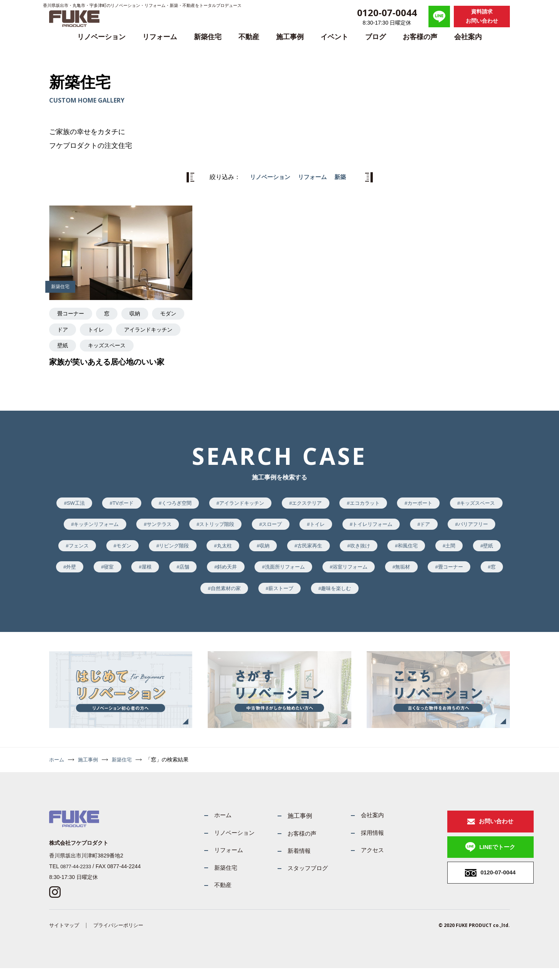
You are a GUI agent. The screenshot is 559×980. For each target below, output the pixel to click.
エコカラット (405, 504)
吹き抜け (484, 549)
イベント (334, 37)
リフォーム (160, 37)
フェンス (181, 549)
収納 (381, 549)
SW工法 (94, 504)
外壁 (224, 572)
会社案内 (468, 37)
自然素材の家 (324, 595)
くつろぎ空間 (202, 504)
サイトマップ (65, 937)
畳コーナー (230, 595)
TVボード (145, 504)
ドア (73, 549)
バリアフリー (124, 549)
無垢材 (178, 595)
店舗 (346, 572)
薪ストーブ (384, 595)
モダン (230, 549)
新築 (342, 177)
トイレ (405, 526)
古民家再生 (430, 549)
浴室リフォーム (122, 595)
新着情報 (288, 860)
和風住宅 (97, 572)
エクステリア (343, 504)
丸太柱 (338, 549)
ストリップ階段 (297, 526)
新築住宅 (208, 37)
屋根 (306, 572)
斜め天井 (392, 572)
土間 (143, 572)
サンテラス (235, 526)
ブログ (375, 37)
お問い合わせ (471, 830)
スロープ (357, 526)
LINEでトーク (473, 858)
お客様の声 (420, 37)
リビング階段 (284, 549)
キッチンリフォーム (167, 526)
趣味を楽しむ (443, 595)
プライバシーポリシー (122, 937)
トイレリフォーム (465, 526)
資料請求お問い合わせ (482, 16)
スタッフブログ (297, 878)
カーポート (465, 504)
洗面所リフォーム (454, 572)
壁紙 (184, 572)
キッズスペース (95, 526)
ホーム (57, 767)
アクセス (364, 860)
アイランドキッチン (273, 504)
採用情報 (364, 842)
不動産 (249, 37)
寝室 (265, 572)
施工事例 (290, 37)
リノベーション (101, 37)
